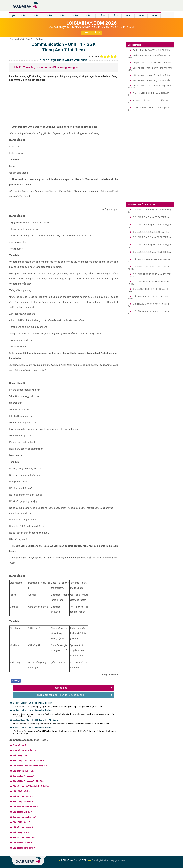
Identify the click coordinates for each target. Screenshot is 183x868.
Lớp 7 (89, 15)
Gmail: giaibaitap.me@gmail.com (109, 860)
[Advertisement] (64, 104)
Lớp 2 (24, 15)
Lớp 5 (63, 15)
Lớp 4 (50, 15)
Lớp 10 (128, 15)
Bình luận (16, 681)
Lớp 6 (76, 15)
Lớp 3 (37, 15)
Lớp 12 (154, 15)
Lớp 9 (115, 15)
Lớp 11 (141, 15)
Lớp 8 (102, 15)
